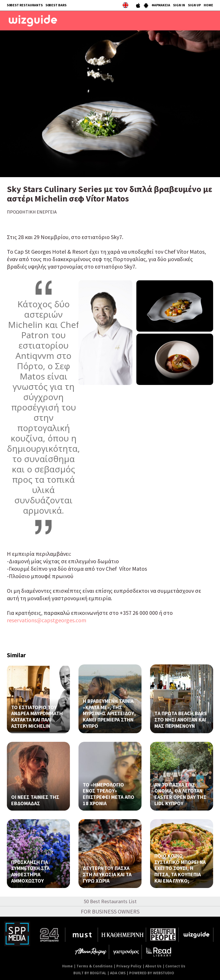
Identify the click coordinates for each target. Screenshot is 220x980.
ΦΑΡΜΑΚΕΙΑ (161, 5)
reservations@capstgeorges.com (47, 620)
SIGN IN (179, 5)
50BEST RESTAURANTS (25, 5)
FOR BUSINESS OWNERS (110, 911)
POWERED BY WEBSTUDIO (152, 973)
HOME (208, 5)
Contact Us (175, 966)
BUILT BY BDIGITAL (90, 973)
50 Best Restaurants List (110, 901)
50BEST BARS (56, 5)
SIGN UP (194, 5)
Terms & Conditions (95, 966)
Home (67, 966)
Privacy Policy (129, 966)
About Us (153, 966)
